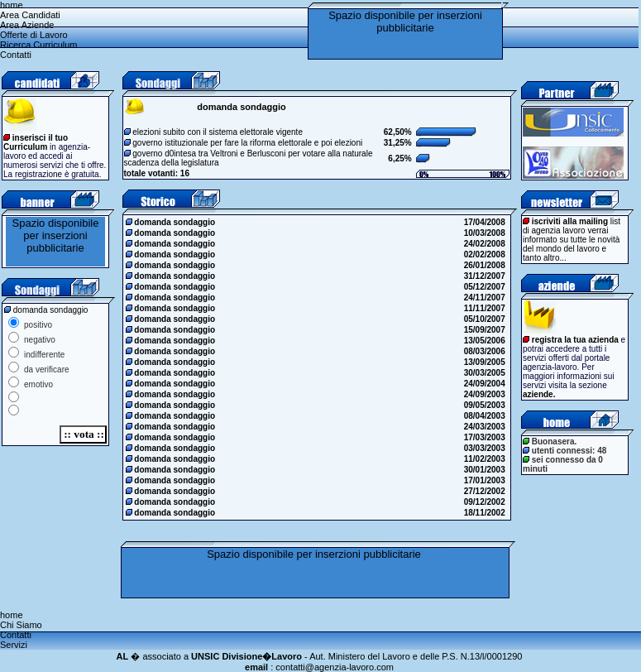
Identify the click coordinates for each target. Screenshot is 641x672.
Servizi (14, 645)
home (12, 5)
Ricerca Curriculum (39, 45)
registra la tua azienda (575, 340)
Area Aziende (27, 25)
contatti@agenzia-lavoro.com (335, 667)
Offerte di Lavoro (34, 35)
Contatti (16, 55)
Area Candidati (30, 15)
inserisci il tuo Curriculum (36, 142)
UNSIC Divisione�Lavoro (246, 656)
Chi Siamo (21, 625)
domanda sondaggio (172, 222)
